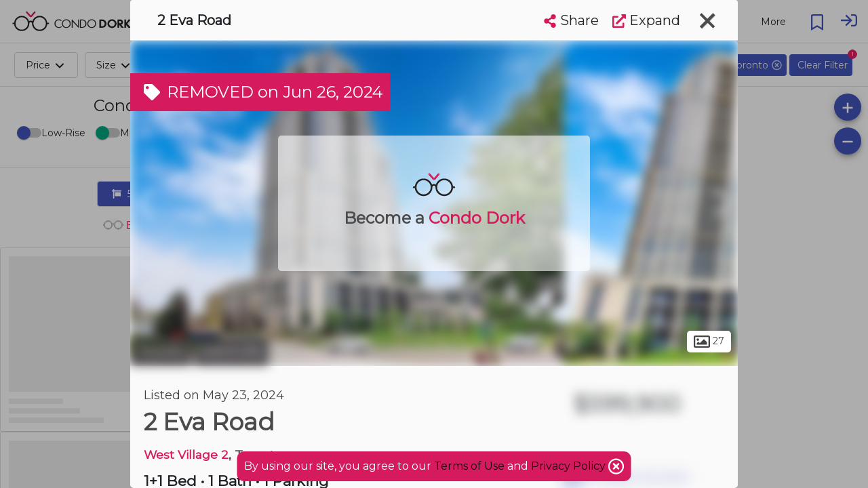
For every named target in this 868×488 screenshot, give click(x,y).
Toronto (161, 351)
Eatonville (232, 351)
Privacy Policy (570, 466)
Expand (646, 20)
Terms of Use (469, 466)
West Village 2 (186, 454)
